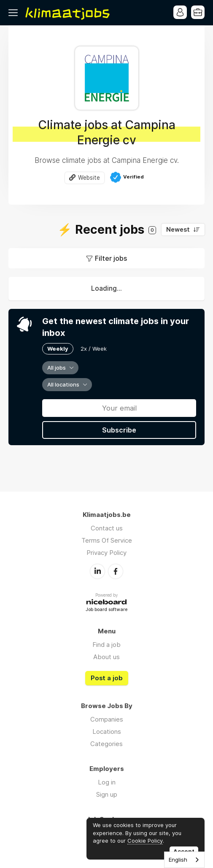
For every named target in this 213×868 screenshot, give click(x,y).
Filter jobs (111, 258)
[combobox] (184, 860)
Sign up (107, 794)
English (178, 860)
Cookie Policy (145, 841)
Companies (107, 719)
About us (106, 657)
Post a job (107, 678)
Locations (107, 731)
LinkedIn (97, 571)
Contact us (107, 528)
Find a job (106, 645)
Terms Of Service (107, 540)
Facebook (116, 571)
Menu (15, 13)
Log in (107, 782)
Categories (106, 744)
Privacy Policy (106, 553)
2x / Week (94, 349)
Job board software (106, 610)
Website (89, 178)
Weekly (58, 349)
